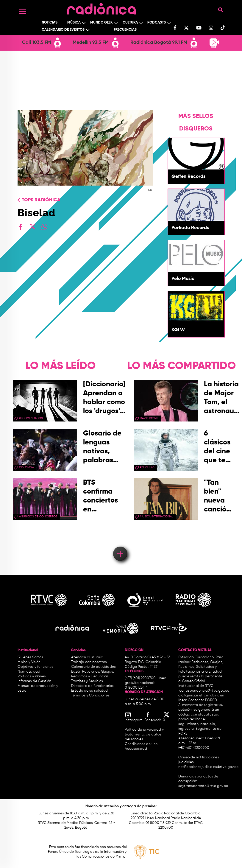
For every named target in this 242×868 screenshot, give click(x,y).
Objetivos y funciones (35, 667)
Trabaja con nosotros (89, 662)
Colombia (26, 467)
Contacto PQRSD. (203, 700)
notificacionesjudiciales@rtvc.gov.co (208, 767)
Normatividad (29, 672)
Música (74, 23)
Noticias (50, 23)
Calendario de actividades (93, 667)
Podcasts (157, 23)
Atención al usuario (87, 657)
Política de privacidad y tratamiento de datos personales (144, 735)
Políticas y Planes (32, 676)
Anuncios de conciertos (38, 517)
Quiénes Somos (30, 657)
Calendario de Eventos (63, 30)
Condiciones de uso (141, 744)
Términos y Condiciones (90, 696)
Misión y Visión (29, 662)
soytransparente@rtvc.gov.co (203, 786)
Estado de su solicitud (89, 691)
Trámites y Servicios (87, 681)
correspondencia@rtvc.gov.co (204, 691)
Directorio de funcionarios (92, 686)
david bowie (149, 418)
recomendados (31, 418)
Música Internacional (157, 517)
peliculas (147, 467)
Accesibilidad (136, 749)
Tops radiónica (41, 200)
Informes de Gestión (34, 681)
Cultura (130, 23)
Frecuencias (125, 30)
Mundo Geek (102, 23)
